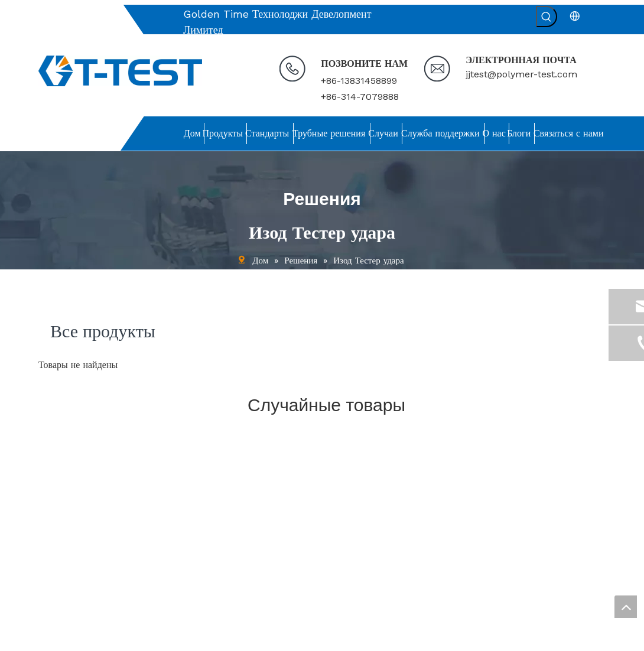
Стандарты (58, 493)
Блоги (49, 573)
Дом (46, 460)
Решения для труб (71, 509)
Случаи (51, 525)
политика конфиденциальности (94, 605)
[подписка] (587, 557)
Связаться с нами (69, 589)
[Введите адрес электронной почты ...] (518, 557)
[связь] (394, 439)
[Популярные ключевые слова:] (547, 17)
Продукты (56, 477)
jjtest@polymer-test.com (521, 74)
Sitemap (511, 637)
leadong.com (463, 637)
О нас (49, 556)
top (626, 607)
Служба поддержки (73, 541)
